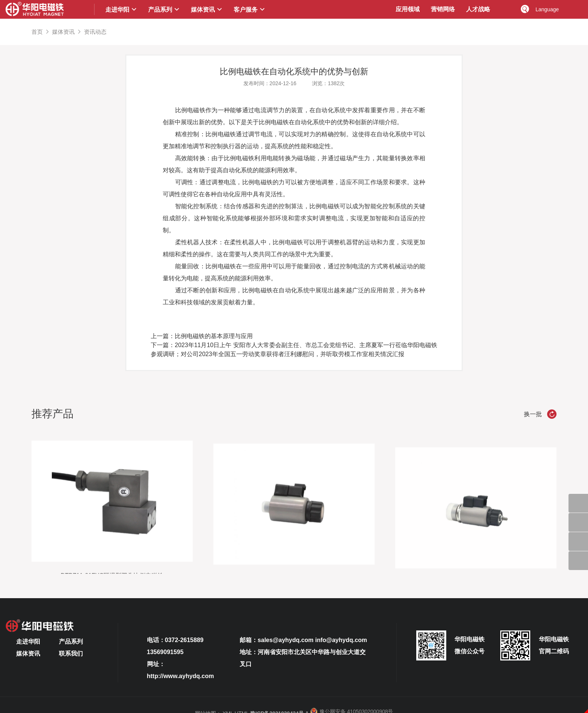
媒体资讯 (63, 32)
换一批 (540, 414)
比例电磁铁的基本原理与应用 (214, 336)
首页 (37, 32)
